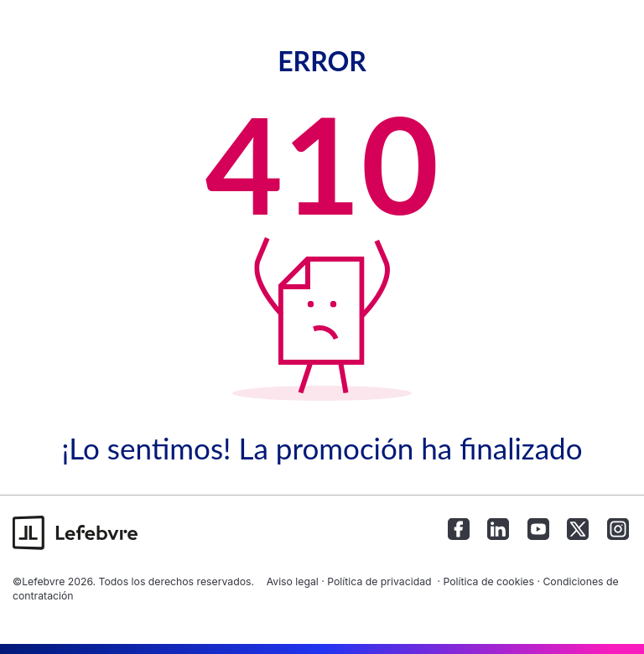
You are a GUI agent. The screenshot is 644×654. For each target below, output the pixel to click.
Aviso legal (293, 581)
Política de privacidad (379, 581)
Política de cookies (488, 581)
